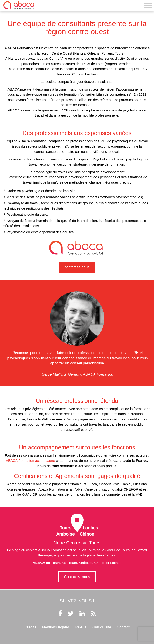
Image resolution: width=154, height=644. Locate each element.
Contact (123, 627)
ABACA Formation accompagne (30, 460)
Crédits (30, 627)
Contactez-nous (77, 577)
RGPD (81, 627)
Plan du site (102, 627)
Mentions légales (56, 627)
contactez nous (77, 267)
